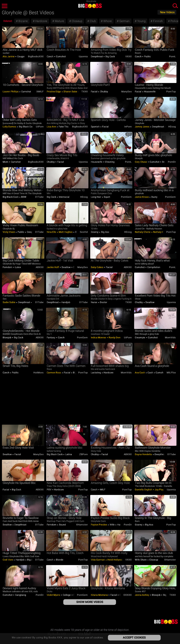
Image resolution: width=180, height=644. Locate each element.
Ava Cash (140, 373)
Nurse (94, 302)
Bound (62, 525)
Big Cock (110, 56)
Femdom (8, 267)
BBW (23, 197)
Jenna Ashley (142, 595)
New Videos (167, 12)
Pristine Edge (54, 92)
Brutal (165, 162)
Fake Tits (64, 127)
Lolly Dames (10, 127)
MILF (102, 490)
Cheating (110, 162)
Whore (107, 21)
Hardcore (41, 21)
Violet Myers (54, 595)
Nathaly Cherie (143, 232)
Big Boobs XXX (90, 6)
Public (147, 56)
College (67, 595)
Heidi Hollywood (116, 560)
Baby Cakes (97, 267)
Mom (6, 162)
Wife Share (141, 560)
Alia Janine (9, 56)
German (124, 21)
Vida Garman (98, 560)
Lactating (96, 373)
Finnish (158, 21)
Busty (154, 197)
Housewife (150, 92)
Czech (50, 56)
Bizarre (23, 21)
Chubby (104, 92)
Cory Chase (141, 162)
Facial (94, 92)
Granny (95, 232)
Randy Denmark (117, 338)
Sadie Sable (9, 302)
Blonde (59, 560)
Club (93, 21)
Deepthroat (97, 56)
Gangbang (20, 595)
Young (141, 21)
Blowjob (7, 338)
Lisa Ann (52, 127)
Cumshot (61, 56)
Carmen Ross (54, 373)
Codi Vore (8, 560)
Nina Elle (52, 232)
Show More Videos (90, 602)
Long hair (96, 197)
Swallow (66, 267)
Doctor (103, 302)
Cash (150, 373)
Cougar (21, 56)
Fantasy (51, 338)
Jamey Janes (142, 127)
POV (49, 490)
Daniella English (144, 490)
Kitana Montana (100, 595)
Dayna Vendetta (144, 454)
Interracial (64, 197)
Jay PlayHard (162, 490)
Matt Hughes (66, 232)
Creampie (140, 338)
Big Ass (105, 232)
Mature (59, 21)
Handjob (65, 302)
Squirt (107, 197)
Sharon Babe (70, 92)
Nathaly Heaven (161, 232)
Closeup (77, 21)
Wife (112, 525)
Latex (18, 267)
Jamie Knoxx (142, 197)
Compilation (153, 267)
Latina (68, 454)
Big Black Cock (26, 127)
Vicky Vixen (9, 232)
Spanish (96, 127)
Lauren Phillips (11, 92)
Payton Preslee (99, 525)
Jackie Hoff (53, 267)
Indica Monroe (99, 338)
